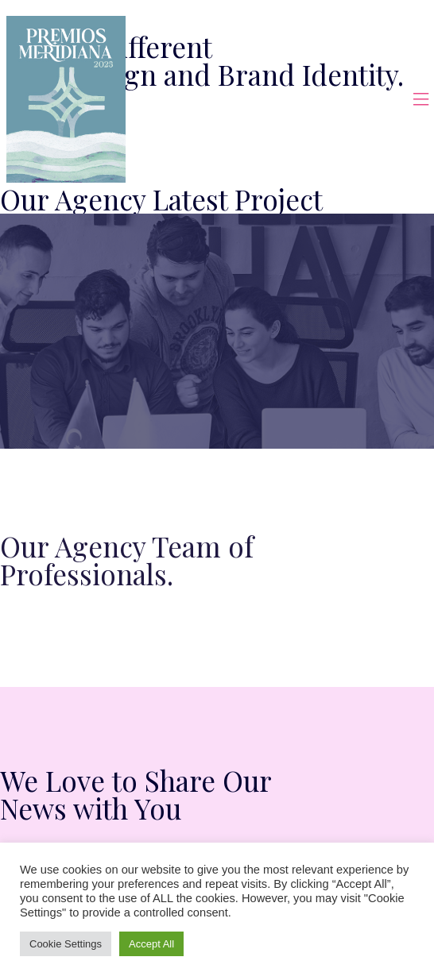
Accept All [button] (151, 944)
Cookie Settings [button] (66, 944)
